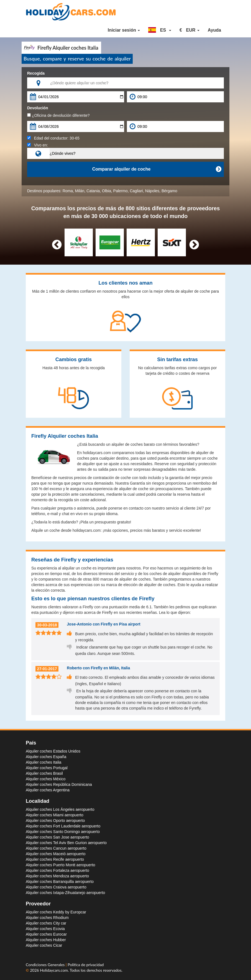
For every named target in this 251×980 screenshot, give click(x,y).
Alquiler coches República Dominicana (59, 784)
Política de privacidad (86, 965)
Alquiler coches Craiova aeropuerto (56, 887)
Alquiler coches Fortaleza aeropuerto (57, 870)
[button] (160, 30)
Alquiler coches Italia (43, 762)
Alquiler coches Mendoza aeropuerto (57, 876)
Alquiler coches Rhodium (47, 918)
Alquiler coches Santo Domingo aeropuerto (63, 832)
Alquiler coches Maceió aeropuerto (56, 854)
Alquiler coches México (46, 779)
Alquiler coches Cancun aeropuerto (56, 848)
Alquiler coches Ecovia (45, 929)
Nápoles (152, 191)
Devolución (38, 108)
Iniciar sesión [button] (124, 30)
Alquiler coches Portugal (47, 768)
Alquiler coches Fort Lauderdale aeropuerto (63, 826)
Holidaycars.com (54, 970)
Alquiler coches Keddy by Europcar (56, 912)
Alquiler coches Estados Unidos (53, 751)
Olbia (107, 191)
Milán (80, 191)
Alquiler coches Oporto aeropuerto (55, 821)
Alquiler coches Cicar (44, 945)
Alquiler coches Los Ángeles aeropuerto (60, 809)
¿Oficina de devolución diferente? (58, 115)
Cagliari (136, 191)
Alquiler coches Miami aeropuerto (55, 815)
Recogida (36, 73)
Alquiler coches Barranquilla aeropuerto (60, 882)
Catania (93, 191)
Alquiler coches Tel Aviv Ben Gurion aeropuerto (66, 843)
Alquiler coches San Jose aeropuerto (57, 837)
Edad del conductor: (53, 138)
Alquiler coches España (46, 757)
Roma (68, 191)
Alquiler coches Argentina (48, 790)
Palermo (121, 191)
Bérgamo (169, 191)
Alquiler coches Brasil (44, 773)
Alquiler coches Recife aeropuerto (55, 859)
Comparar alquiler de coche (157, 169)
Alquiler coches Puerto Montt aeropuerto (61, 865)
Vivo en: (38, 145)
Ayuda (214, 30)
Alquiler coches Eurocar (46, 934)
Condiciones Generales (46, 965)
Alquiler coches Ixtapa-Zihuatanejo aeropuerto (65, 893)
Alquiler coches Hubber (46, 940)
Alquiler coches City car (46, 923)
